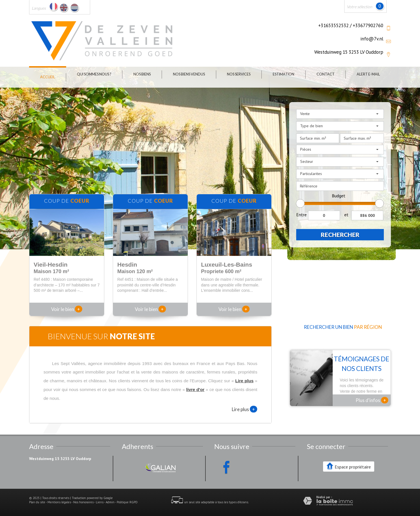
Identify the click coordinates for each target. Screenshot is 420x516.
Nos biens (142, 74)
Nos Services (239, 74)
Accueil (47, 77)
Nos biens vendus (189, 74)
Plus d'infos (372, 400)
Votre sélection (360, 7)
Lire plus (244, 409)
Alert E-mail (368, 74)
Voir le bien (67, 309)
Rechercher (340, 235)
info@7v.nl (372, 39)
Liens (100, 502)
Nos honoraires (83, 502)
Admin (110, 502)
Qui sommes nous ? (94, 74)
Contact (326, 74)
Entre (301, 215)
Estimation (283, 74)
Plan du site (37, 502)
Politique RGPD (127, 502)
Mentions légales (59, 502)
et (346, 215)
